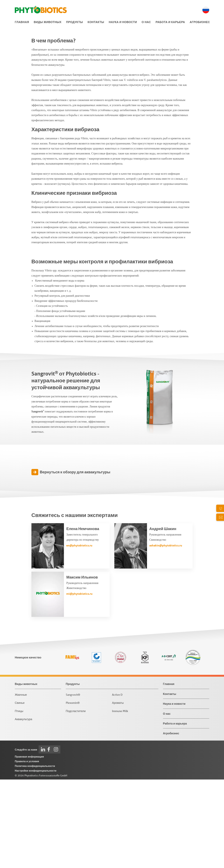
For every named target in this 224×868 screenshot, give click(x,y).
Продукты (75, 22)
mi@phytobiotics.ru (79, 682)
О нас (146, 22)
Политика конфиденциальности (35, 854)
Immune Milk (120, 799)
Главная (22, 22)
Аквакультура (23, 808)
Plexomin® (73, 791)
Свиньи (20, 791)
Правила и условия (27, 850)
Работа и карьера (170, 22)
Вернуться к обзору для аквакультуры (75, 561)
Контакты (96, 22)
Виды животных (48, 22)
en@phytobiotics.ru (79, 634)
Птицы (19, 799)
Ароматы (118, 791)
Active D (117, 783)
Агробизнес (200, 22)
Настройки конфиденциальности (36, 859)
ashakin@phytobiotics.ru (166, 634)
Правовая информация (29, 845)
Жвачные (21, 783)
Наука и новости (123, 22)
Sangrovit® (73, 783)
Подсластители (76, 799)
